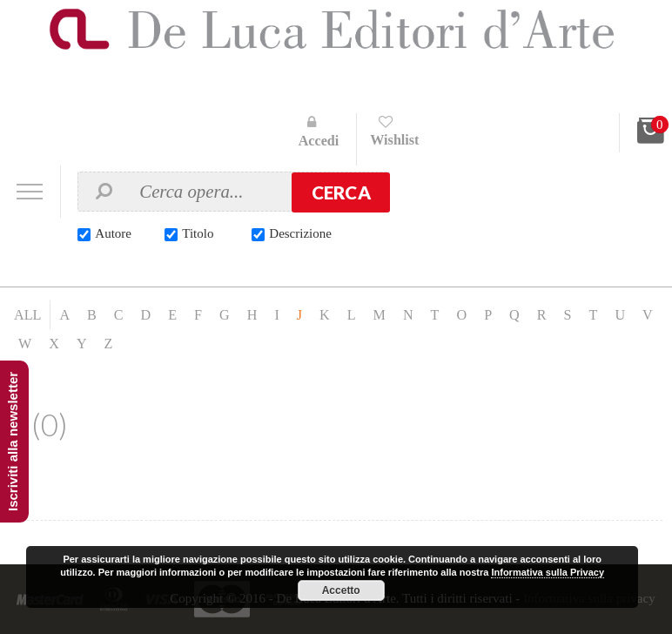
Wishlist (394, 140)
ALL (27, 315)
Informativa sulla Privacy (548, 572)
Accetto (341, 590)
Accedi (319, 141)
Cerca (341, 192)
